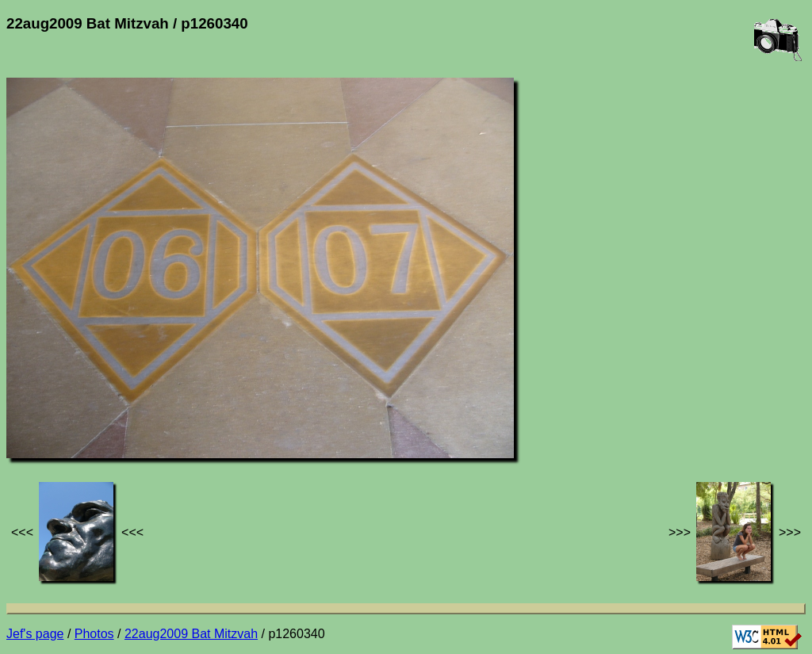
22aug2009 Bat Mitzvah (191, 634)
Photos (94, 634)
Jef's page (35, 634)
